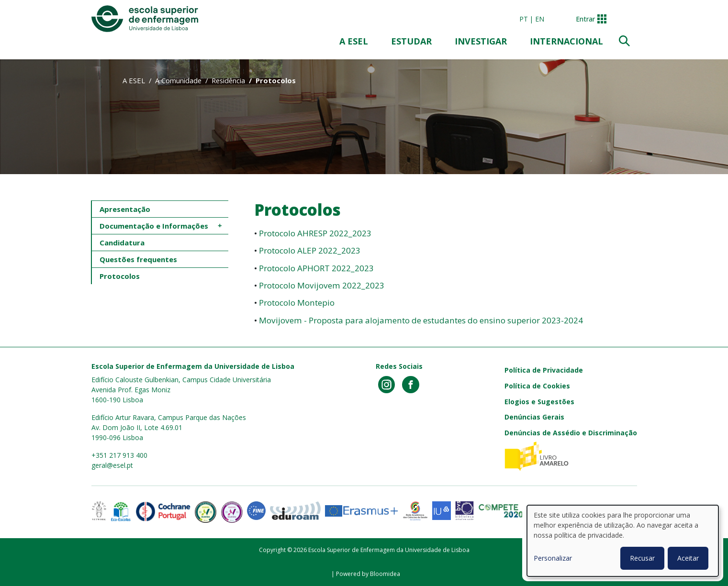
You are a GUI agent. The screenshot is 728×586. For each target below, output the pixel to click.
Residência (228, 80)
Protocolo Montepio (297, 303)
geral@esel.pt (112, 465)
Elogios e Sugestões (539, 402)
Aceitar (688, 558)
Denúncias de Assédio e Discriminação (571, 433)
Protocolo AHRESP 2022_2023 (315, 233)
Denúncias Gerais (534, 417)
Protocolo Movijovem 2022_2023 (321, 285)
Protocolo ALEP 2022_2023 (310, 250)
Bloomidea (385, 574)
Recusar (642, 558)
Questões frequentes (138, 259)
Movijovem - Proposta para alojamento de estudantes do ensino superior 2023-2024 (421, 320)
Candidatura (122, 243)
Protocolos (120, 276)
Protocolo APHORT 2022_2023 (316, 268)
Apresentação (125, 209)
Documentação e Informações (154, 226)
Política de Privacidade (544, 370)
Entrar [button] (585, 19)
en (540, 19)
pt (524, 19)
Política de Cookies (537, 386)
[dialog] (623, 541)
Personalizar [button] (553, 558)
